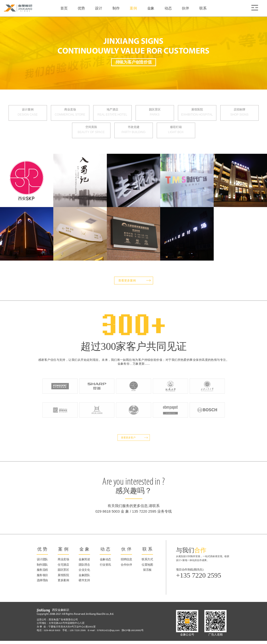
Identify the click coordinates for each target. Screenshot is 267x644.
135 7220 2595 (78, 630)
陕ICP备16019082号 (133, 630)
